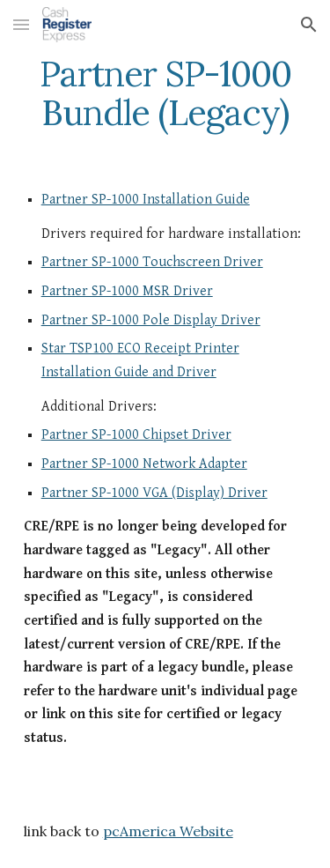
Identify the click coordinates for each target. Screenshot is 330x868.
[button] (21, 24)
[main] (165, 93)
